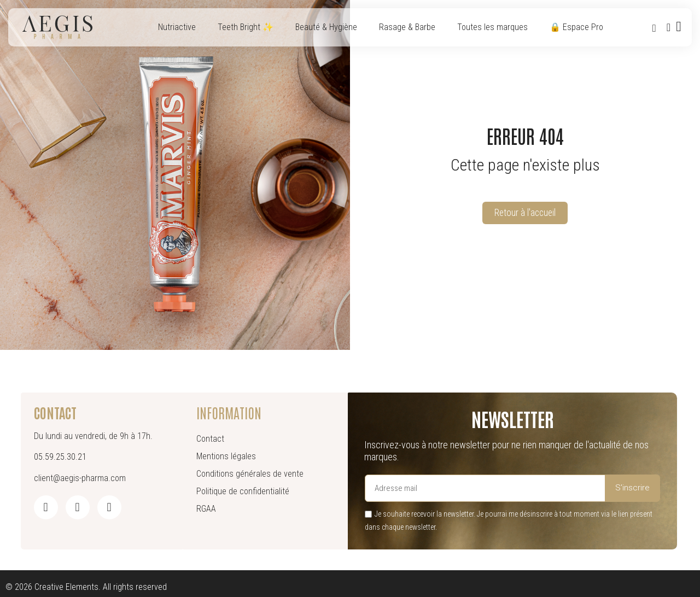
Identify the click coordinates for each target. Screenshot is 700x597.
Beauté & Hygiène (326, 27)
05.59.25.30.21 (60, 457)
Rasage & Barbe (407, 27)
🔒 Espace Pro (576, 27)
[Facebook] (46, 507)
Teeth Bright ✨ (246, 27)
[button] (654, 28)
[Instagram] (78, 507)
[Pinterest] (109, 507)
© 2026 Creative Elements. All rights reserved (86, 587)
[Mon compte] (668, 27)
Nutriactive (177, 27)
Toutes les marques (492, 27)
